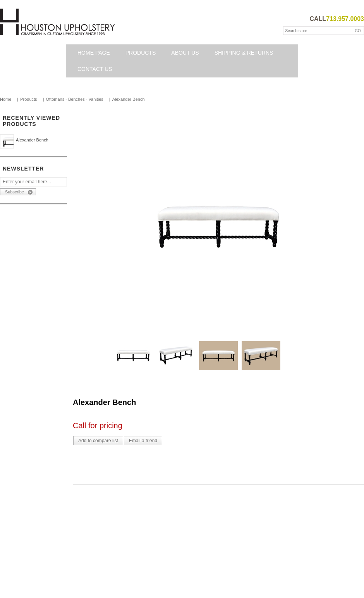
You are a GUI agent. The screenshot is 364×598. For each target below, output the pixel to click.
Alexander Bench (32, 140)
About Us (185, 53)
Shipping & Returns (244, 53)
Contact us (95, 69)
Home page (94, 53)
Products (141, 53)
